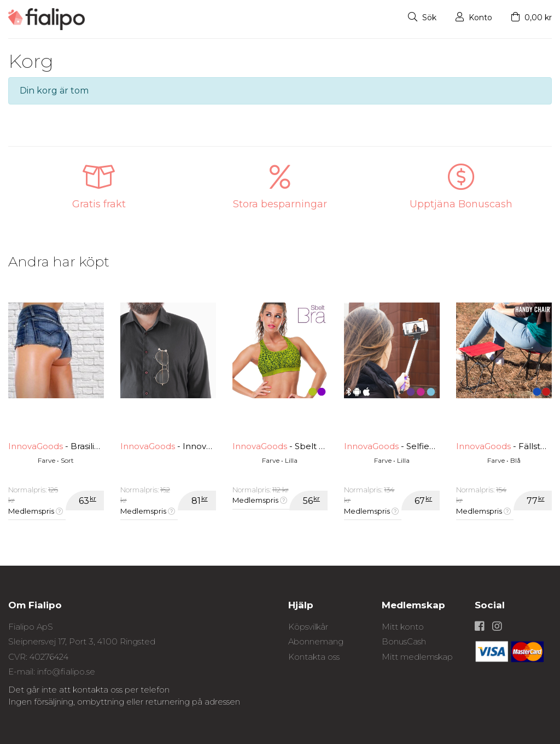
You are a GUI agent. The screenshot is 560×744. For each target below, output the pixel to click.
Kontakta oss (314, 657)
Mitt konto (403, 627)
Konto (474, 18)
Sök (422, 18)
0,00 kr (532, 18)
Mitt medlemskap (417, 657)
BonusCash (404, 641)
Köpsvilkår (308, 627)
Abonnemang (316, 641)
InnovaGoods (36, 446)
